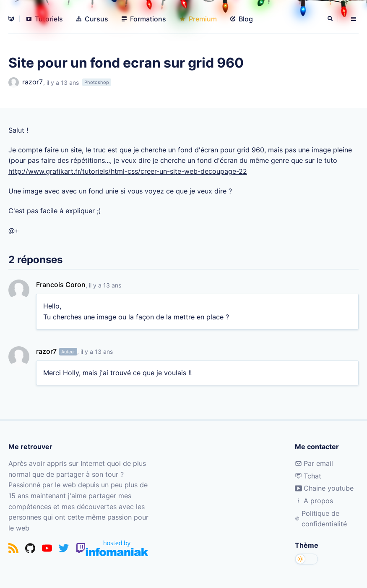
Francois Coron (61, 285)
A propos (314, 501)
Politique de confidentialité (321, 519)
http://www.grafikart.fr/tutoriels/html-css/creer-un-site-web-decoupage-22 (128, 171)
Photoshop (97, 82)
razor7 (26, 82)
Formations (144, 19)
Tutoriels (45, 19)
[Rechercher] (331, 19)
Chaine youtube (324, 488)
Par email (314, 463)
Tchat (308, 476)
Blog (242, 19)
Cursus (92, 19)
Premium (198, 19)
